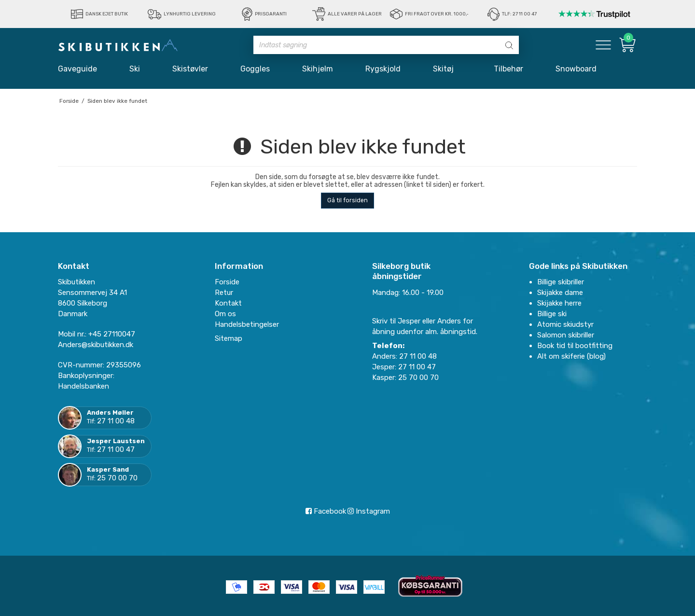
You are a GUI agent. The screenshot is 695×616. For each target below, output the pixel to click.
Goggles (255, 69)
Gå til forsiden (347, 200)
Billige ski (552, 314)
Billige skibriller (561, 282)
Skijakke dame (560, 293)
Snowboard (576, 69)
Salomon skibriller (566, 335)
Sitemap (229, 338)
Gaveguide (77, 69)
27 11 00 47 (116, 449)
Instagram (369, 511)
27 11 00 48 (116, 421)
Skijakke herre (559, 303)
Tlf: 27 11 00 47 (519, 14)
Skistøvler (190, 69)
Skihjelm (318, 69)
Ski (135, 69)
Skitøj (447, 69)
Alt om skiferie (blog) (571, 356)
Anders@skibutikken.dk (96, 345)
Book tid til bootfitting (575, 346)
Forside (227, 282)
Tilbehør (508, 69)
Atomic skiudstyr (565, 324)
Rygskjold (383, 69)
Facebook (326, 511)
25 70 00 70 (117, 478)
